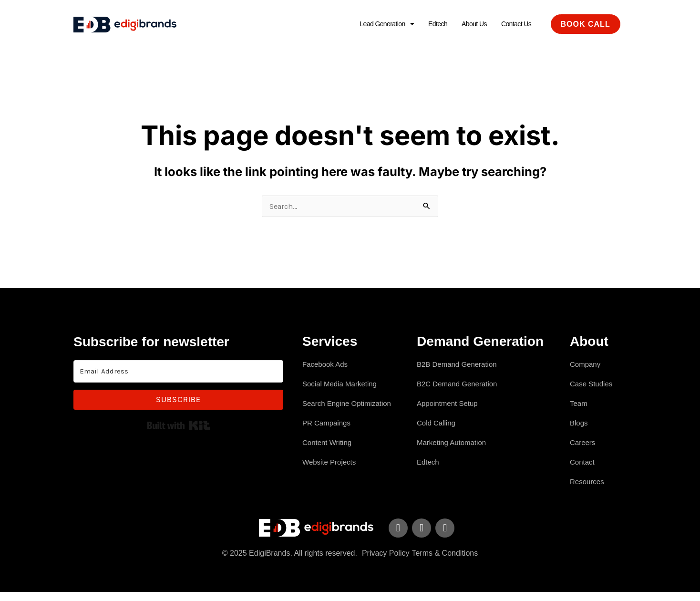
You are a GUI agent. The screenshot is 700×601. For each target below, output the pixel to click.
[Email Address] (178, 373)
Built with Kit (179, 427)
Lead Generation (372, 24)
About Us (468, 24)
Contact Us (514, 24)
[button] (372, 24)
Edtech (428, 24)
